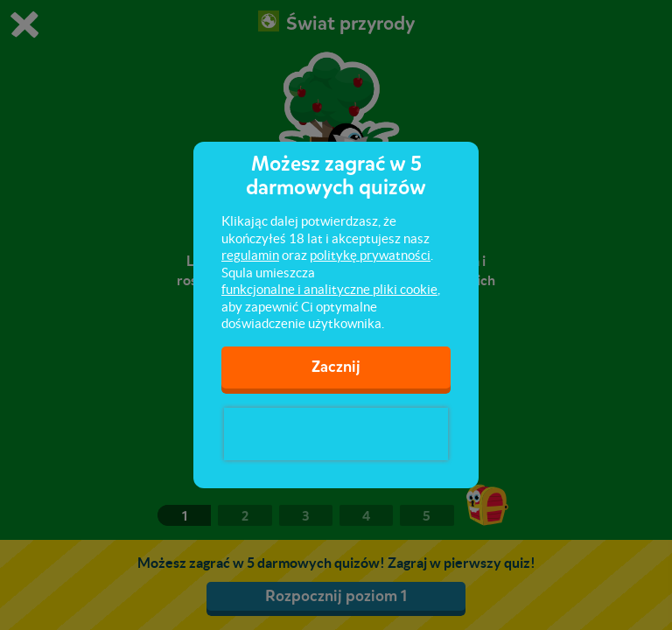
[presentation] (336, 434)
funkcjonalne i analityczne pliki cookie (329, 289)
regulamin (250, 255)
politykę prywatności (370, 255)
